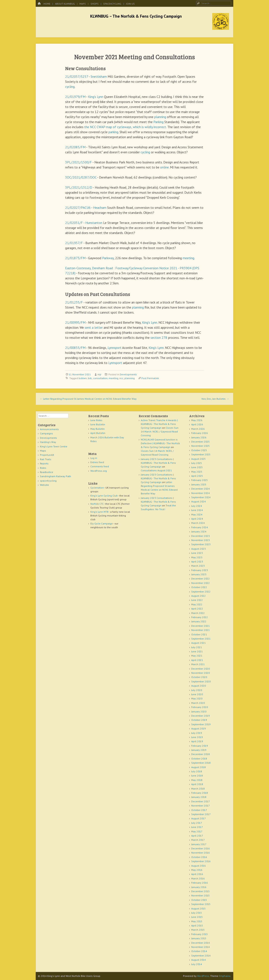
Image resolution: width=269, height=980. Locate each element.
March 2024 (198, 523)
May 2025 (197, 472)
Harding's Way (48, 442)
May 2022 (197, 604)
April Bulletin (98, 433)
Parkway (108, 258)
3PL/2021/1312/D (79, 187)
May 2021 (197, 656)
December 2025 (200, 442)
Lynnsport (115, 348)
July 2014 (197, 964)
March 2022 (198, 613)
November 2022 (200, 583)
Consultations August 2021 (156, 470)
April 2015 (197, 925)
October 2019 (199, 720)
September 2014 (201, 956)
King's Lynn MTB (99, 512)
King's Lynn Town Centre (54, 446)
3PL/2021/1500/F (78, 162)
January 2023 (199, 574)
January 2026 (199, 437)
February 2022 (200, 617)
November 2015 (200, 895)
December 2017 (200, 801)
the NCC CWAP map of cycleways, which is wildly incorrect (125, 127)
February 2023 (200, 570)
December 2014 (200, 943)
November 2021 (200, 630)
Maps (83, 4)
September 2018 (201, 763)
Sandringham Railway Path (55, 476)
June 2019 (197, 737)
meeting (188, 258)
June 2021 (197, 651)
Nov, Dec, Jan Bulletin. (215, 399)
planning (160, 117)
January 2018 (199, 797)
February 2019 (200, 746)
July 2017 (197, 823)
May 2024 (197, 514)
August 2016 (198, 866)
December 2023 (200, 536)
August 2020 (198, 686)
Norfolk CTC (97, 504)
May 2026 (197, 420)
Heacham (100, 208)
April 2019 (197, 741)
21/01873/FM (75, 258)
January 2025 (199, 484)
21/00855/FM (75, 348)
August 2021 (198, 643)
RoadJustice (47, 472)
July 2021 (197, 647)
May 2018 (197, 780)
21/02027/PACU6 (78, 208)
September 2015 (201, 904)
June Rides (96, 420)
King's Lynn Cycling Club (104, 496)
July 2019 (197, 733)
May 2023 (197, 557)
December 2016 (200, 848)
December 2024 (200, 489)
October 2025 (199, 450)
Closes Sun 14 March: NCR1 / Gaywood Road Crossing (160, 432)
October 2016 (199, 857)
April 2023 (197, 562)
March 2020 (198, 703)
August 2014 (198, 960)
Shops (95, 4)
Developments (128, 374)
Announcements (49, 429)
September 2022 (201, 592)
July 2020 (197, 690)
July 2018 (197, 771)
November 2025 (200, 446)
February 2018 (200, 793)
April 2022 (197, 609)
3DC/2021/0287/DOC (81, 177)
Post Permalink (150, 378)
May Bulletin (98, 429)
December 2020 (200, 669)
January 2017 (199, 844)
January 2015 (199, 938)
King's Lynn (96, 97)
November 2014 (200, 947)
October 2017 (199, 810)
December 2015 (200, 891)
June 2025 (197, 467)
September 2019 (201, 724)
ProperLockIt (47, 455)
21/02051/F (74, 223)
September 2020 (201, 681)
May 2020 (197, 698)
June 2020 (197, 694)
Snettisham (99, 76)
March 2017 (198, 840)
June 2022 (197, 600)
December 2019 (200, 716)
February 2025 (200, 480)
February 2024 (200, 527)
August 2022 (198, 596)
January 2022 (199, 621)
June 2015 (197, 917)
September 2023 (201, 544)
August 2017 (198, 818)
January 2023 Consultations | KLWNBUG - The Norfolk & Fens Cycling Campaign (158, 463)
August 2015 (198, 908)
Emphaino (225, 976)
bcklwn (83, 378)
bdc (90, 378)
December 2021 (200, 626)
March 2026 (198, 429)
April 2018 (197, 784)
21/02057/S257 (77, 76)
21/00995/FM (75, 322)
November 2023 (200, 540)
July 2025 (197, 463)
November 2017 (200, 806)
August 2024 (198, 501)
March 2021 (198, 664)
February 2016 (200, 883)
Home (47, 4)
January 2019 (199, 750)
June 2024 (197, 510)
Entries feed (97, 462)
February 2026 (200, 433)
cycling (70, 87)
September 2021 (201, 639)
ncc (121, 378)
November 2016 (200, 853)
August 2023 (198, 549)
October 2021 (199, 634)
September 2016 (201, 861)
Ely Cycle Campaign (102, 523)
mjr (99, 374)
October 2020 (199, 677)
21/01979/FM (75, 97)
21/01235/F (74, 302)
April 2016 (197, 874)
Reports (44, 463)
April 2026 (197, 424)
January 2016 (199, 887)
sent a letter (94, 327)
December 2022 (200, 579)
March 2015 (198, 930)
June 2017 (197, 827)
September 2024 (201, 497)
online (164, 167)
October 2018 (199, 759)
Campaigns (46, 433)
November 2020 (200, 673)
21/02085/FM (75, 147)
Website (44, 485)
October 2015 (199, 900)
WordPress (203, 976)
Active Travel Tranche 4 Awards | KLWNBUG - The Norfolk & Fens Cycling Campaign (159, 424)
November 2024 (200, 493)
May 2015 (197, 921)
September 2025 (201, 454)
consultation (100, 378)
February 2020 (200, 707)
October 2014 (199, 951)
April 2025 (197, 476)
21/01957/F (74, 243)
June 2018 (197, 776)
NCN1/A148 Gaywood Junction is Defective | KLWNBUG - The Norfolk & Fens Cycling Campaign (160, 443)
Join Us (130, 4)
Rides (43, 468)
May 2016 (197, 870)
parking (113, 132)
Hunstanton (94, 223)
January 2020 (199, 711)
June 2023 (197, 553)
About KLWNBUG (65, 4)
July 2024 (197, 506)
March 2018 (198, 789)
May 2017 (197, 831)
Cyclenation (97, 488)
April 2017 (197, 836)
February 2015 (200, 934)
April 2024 (197, 519)
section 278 (159, 338)
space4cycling (112, 4)
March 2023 (198, 566)
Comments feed (100, 466)
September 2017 (201, 814)
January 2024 (199, 531)
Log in (94, 458)
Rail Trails (46, 459)
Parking (158, 122)
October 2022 (199, 587)
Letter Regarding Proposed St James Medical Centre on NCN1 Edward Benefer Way (88, 399)
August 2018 (198, 767)
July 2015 (197, 913)
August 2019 (198, 728)
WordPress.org (99, 471)
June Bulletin (98, 424)
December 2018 (200, 754)
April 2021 (197, 660)
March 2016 (198, 878)
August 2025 (198, 459)
